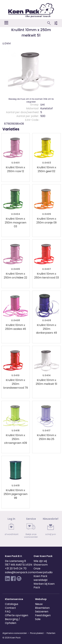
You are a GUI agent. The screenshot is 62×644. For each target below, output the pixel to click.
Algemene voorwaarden (15, 633)
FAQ (8, 612)
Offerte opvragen (17, 615)
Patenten (51, 633)
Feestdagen (43, 615)
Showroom (41, 565)
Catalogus (12, 604)
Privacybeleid (37, 633)
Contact (10, 608)
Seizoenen (42, 612)
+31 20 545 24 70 (16, 568)
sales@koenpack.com (19, 572)
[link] (11, 527)
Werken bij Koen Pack (44, 586)
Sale (38, 619)
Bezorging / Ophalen (12, 621)
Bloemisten (42, 608)
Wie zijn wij (40, 561)
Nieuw (39, 604)
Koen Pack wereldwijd (40, 578)
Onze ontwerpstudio (43, 570)
